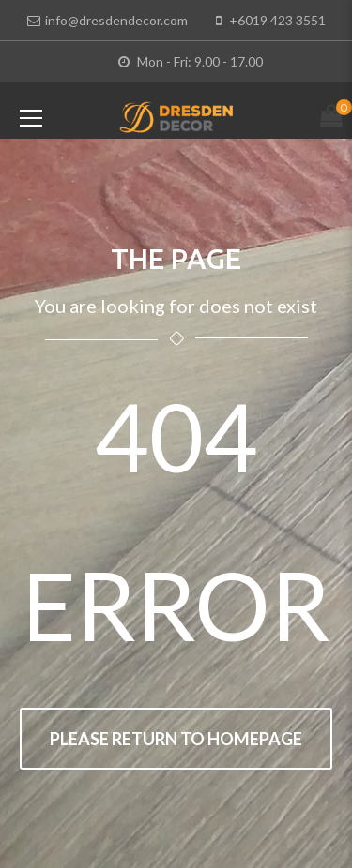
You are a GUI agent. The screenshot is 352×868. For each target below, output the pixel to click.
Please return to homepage (176, 739)
